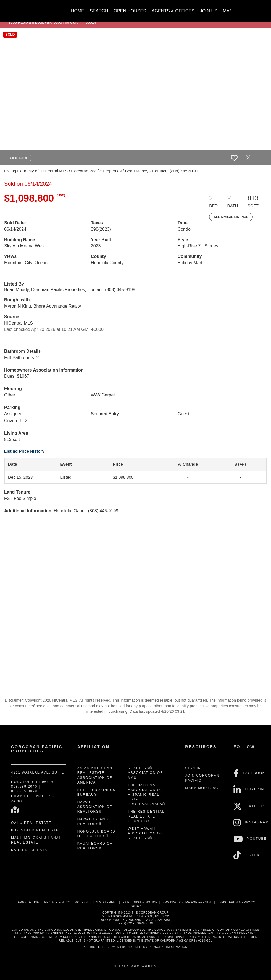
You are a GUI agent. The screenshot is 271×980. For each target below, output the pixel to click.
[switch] (234, 158)
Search (99, 11)
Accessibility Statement (96, 902)
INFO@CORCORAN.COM (135, 923)
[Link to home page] (39, 8)
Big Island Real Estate (37, 830)
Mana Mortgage (203, 788)
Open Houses (130, 11)
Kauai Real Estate (32, 850)
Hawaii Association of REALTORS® (95, 807)
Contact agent (19, 158)
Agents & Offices (173, 11)
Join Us (209, 11)
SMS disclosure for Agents (187, 902)
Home (78, 11)
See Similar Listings (231, 217)
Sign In (193, 768)
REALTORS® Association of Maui (145, 773)
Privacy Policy (57, 902)
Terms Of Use (27, 902)
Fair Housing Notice (140, 902)
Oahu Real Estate (31, 823)
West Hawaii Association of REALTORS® (145, 833)
